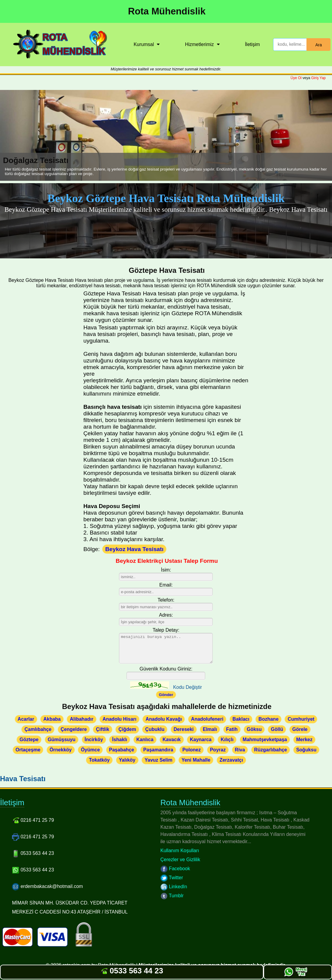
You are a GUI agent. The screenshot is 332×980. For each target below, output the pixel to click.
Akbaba (52, 719)
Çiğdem (127, 729)
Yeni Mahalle (196, 760)
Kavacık (172, 740)
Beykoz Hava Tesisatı (134, 549)
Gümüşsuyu (62, 740)
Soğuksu (306, 750)
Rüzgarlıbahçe (271, 750)
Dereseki (184, 729)
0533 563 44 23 (132, 971)
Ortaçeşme (28, 750)
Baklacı (241, 719)
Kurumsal (144, 44)
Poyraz (218, 750)
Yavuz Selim (158, 760)
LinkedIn (174, 887)
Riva (240, 750)
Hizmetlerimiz (200, 44)
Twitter (172, 878)
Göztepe (29, 740)
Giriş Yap (318, 78)
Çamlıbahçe (38, 729)
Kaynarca (201, 740)
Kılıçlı (227, 740)
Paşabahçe (122, 750)
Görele (300, 729)
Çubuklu (155, 729)
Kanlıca (145, 740)
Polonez (192, 750)
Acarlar (26, 719)
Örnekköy (61, 750)
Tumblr (172, 896)
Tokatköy (99, 760)
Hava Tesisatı (23, 779)
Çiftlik (102, 729)
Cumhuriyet (301, 719)
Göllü (277, 729)
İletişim (252, 44)
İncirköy (94, 740)
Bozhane (268, 719)
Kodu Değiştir (187, 687)
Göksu (254, 729)
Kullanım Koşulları (180, 851)
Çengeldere (74, 729)
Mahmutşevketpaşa (265, 740)
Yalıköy (127, 760)
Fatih (232, 729)
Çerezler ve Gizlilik (180, 860)
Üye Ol (296, 78)
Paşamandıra (158, 750)
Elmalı (210, 729)
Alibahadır (81, 719)
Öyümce (90, 750)
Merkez (304, 740)
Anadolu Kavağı (164, 719)
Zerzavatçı (231, 760)
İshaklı (120, 740)
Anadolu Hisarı (119, 719)
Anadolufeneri (207, 719)
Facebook (175, 869)
